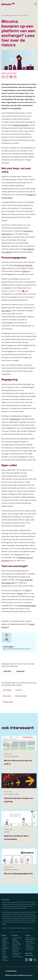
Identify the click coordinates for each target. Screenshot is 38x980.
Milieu (4, 950)
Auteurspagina (29, 955)
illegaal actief (15, 419)
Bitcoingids (15, 936)
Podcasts (28, 936)
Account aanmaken (17, 938)
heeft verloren (7, 234)
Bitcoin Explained (30, 938)
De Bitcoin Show (30, 946)
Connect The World (30, 943)
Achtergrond (5, 938)
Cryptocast (28, 945)
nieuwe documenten (21, 125)
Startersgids (15, 952)
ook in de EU (6, 311)
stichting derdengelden (27, 606)
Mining (4, 952)
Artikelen (4, 936)
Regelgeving (5, 957)
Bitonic (20, 594)
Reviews (4, 958)
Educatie (4, 946)
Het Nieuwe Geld (30, 948)
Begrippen (15, 940)
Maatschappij (6, 948)
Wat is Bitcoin (16, 955)
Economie (5, 945)
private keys (28, 231)
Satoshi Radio (29, 950)
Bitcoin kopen (16, 941)
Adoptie (4, 940)
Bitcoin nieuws (6, 943)
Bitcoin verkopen (16, 943)
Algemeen (5, 941)
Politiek (4, 955)
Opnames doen (16, 950)
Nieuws (4, 953)
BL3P (27, 591)
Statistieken (29, 953)
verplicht (25, 271)
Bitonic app (15, 946)
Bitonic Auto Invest (17, 945)
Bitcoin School (29, 941)
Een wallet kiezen (17, 948)
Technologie (5, 960)
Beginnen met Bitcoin (31, 940)
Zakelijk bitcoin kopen (18, 957)
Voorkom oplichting (17, 953)
